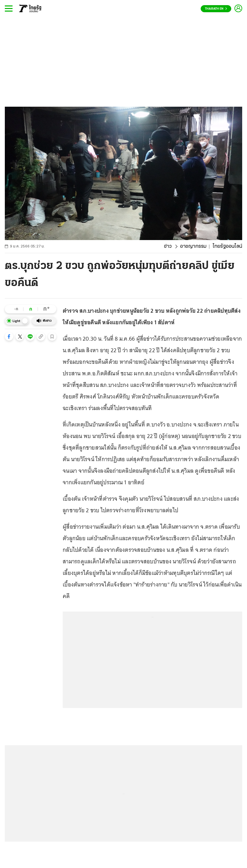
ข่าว (168, 246)
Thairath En (216, 9)
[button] (9, 336)
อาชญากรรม (193, 246)
